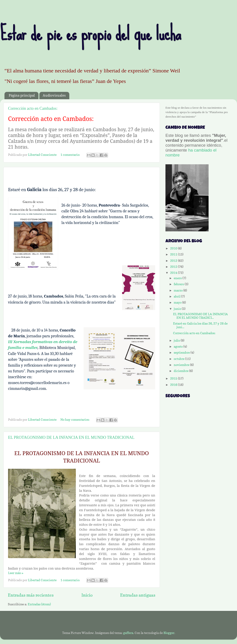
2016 (174, 385)
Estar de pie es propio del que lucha (90, 34)
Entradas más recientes (31, 595)
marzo (179, 290)
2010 (174, 248)
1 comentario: (71, 155)
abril (177, 296)
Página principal (22, 95)
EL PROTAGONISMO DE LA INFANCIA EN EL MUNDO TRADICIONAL (71, 437)
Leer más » (16, 573)
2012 (174, 261)
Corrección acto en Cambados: (33, 108)
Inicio (87, 595)
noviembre (182, 365)
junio (178, 309)
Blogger (169, 633)
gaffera (128, 633)
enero (178, 278)
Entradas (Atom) (39, 604)
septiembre (182, 353)
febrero (179, 284)
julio (177, 340)
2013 (174, 267)
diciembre (181, 371)
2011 (174, 254)
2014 (174, 273)
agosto (179, 346)
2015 (174, 378)
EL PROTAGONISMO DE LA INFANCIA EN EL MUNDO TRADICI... (200, 316)
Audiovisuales (54, 95)
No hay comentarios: (75, 420)
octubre (179, 359)
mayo (178, 302)
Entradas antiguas (138, 595)
